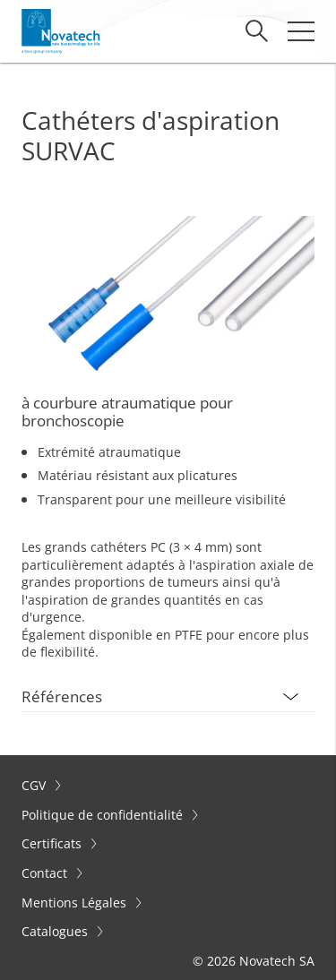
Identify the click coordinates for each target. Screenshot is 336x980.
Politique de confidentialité (104, 815)
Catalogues (56, 931)
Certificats (53, 843)
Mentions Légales (76, 903)
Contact (46, 873)
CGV (35, 785)
